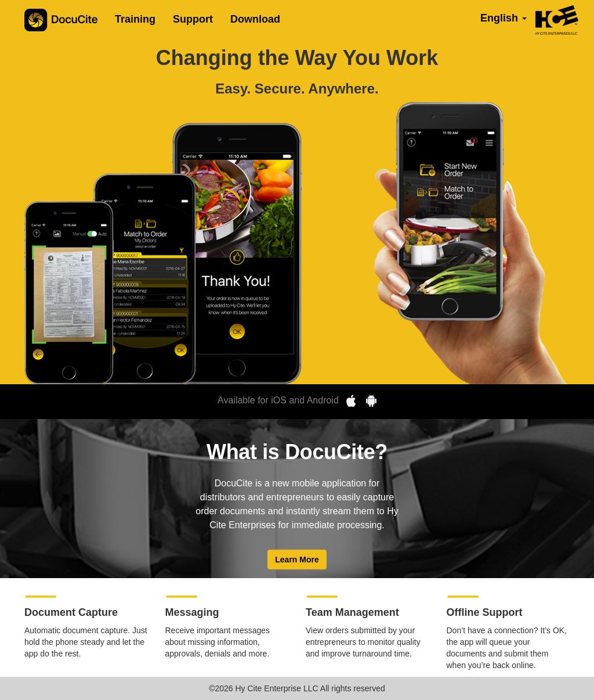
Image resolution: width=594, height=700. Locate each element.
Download (255, 19)
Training (135, 19)
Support (193, 19)
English (504, 18)
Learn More (297, 560)
